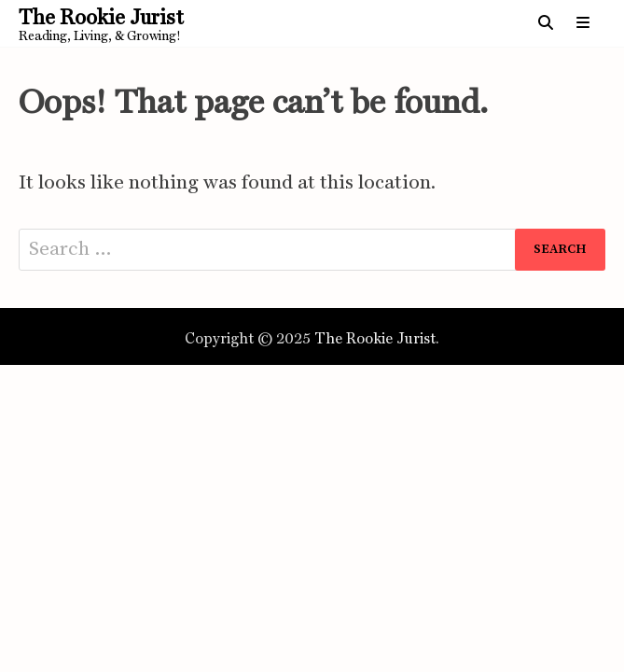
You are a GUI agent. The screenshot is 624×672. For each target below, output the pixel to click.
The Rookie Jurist (101, 17)
